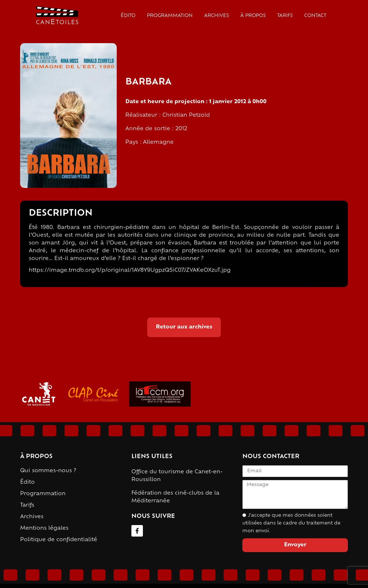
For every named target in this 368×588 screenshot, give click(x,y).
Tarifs (285, 16)
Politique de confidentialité (59, 540)
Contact (315, 16)
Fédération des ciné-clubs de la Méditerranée (175, 497)
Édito (128, 16)
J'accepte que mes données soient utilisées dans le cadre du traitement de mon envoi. (291, 523)
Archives (216, 16)
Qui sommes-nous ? (48, 471)
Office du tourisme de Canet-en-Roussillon (177, 476)
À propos (253, 16)
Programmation (170, 16)
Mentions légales (44, 528)
